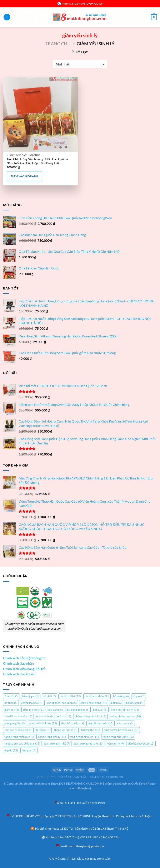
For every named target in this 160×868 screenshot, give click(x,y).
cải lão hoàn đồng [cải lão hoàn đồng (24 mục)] (94, 703)
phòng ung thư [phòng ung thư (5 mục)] (15, 723)
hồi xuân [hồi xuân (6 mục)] (100, 710)
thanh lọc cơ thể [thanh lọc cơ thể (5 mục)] (66, 730)
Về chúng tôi (46, 777)
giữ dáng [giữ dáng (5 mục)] (56, 710)
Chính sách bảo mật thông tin (24, 658)
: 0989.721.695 (94, 4)
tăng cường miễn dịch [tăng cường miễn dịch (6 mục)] (19, 737)
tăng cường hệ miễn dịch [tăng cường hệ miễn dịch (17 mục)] (121, 730)
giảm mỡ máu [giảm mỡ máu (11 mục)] (34, 710)
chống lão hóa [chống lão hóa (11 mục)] (32, 703)
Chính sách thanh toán (19, 674)
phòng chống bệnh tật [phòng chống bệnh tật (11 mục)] (91, 716)
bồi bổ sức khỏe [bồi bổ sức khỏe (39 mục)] (97, 696)
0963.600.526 (110, 837)
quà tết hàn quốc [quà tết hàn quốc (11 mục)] (101, 723)
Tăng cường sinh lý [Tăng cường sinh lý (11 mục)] (52, 737)
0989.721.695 (89, 837)
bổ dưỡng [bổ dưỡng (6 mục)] (121, 696)
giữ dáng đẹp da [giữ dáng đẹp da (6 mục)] (78, 710)
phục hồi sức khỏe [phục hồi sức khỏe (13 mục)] (43, 723)
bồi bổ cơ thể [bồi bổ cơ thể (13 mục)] (70, 696)
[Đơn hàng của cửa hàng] (80, 64)
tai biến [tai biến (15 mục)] (43, 730)
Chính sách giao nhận (18, 663)
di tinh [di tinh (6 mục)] (116, 703)
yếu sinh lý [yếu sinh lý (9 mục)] (116, 743)
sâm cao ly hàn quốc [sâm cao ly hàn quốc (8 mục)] (18, 730)
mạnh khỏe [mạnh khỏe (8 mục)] (45, 716)
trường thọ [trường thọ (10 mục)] (91, 730)
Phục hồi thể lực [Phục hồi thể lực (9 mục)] (72, 723)
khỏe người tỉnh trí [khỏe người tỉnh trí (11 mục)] (125, 710)
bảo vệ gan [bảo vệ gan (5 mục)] (31, 696)
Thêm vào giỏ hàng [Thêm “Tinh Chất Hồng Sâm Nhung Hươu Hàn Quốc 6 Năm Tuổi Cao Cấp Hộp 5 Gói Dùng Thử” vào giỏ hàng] (24, 176)
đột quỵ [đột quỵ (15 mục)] (29, 750)
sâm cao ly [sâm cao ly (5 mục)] (125, 723)
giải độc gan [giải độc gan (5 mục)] (134, 703)
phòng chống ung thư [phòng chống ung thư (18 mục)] (125, 716)
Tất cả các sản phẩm (73, 777)
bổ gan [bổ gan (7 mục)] (139, 696)
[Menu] (7, 17)
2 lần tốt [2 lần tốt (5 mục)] (11, 696)
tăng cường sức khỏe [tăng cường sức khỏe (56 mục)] (118, 737)
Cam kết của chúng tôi (107, 777)
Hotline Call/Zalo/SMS (73, 4)
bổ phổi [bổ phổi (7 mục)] (49, 696)
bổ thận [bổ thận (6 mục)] (11, 703)
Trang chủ (58, 43)
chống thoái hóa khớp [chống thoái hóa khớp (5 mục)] (62, 703)
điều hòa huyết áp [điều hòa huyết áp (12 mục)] (141, 743)
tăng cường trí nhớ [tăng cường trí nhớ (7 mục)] (57, 743)
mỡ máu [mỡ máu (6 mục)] (64, 716)
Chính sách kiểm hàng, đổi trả (24, 669)
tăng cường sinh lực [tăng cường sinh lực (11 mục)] (84, 737)
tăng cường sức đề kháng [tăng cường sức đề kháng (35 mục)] (22, 743)
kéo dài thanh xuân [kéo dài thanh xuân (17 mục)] (18, 716)
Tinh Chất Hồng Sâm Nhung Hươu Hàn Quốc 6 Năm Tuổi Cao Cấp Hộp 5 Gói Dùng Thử (37, 161)
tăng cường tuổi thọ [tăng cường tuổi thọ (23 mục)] (89, 743)
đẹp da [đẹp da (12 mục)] (11, 750)
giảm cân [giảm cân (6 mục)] (12, 710)
